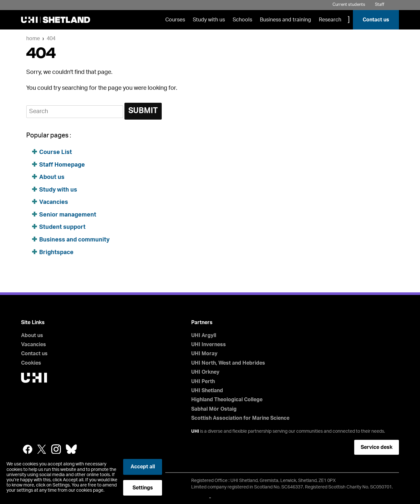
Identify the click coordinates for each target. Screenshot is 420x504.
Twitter (42, 449)
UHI (195, 431)
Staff (380, 5)
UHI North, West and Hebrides (228, 363)
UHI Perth (203, 381)
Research (330, 20)
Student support (62, 227)
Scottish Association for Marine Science (240, 418)
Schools (242, 20)
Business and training (286, 20)
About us (52, 177)
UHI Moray (204, 354)
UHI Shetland (207, 391)
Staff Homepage (62, 165)
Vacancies (54, 202)
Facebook (28, 449)
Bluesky (71, 449)
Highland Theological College (227, 400)
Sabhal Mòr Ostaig (214, 409)
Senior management (68, 215)
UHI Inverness (209, 345)
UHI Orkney (205, 372)
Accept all (143, 467)
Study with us (209, 20)
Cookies (31, 363)
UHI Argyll (204, 335)
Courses (175, 20)
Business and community (74, 240)
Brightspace (56, 252)
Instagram (56, 449)
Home (33, 39)
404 (51, 39)
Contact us (376, 20)
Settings (143, 488)
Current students (349, 5)
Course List (56, 152)
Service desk (377, 447)
